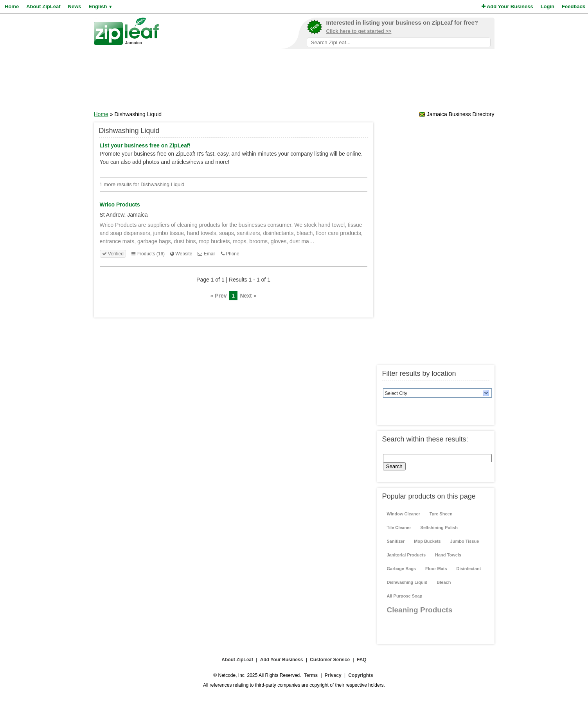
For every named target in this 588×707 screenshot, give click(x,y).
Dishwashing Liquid (407, 582)
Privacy (333, 675)
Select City (396, 393)
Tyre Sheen (441, 514)
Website (184, 254)
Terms (311, 675)
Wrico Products (120, 205)
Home (12, 6)
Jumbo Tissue (465, 541)
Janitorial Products (406, 555)
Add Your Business (507, 6)
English (100, 6)
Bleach (444, 582)
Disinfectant (469, 569)
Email (210, 254)
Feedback (574, 6)
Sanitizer (396, 541)
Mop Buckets (427, 541)
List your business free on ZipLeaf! (145, 145)
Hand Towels (448, 555)
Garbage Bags (402, 569)
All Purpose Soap (405, 596)
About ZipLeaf (43, 6)
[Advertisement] (294, 83)
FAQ (362, 660)
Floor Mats (436, 569)
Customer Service (330, 660)
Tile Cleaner (399, 528)
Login (548, 6)
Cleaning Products (420, 610)
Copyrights (361, 675)
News (75, 6)
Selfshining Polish (439, 528)
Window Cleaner (404, 514)
